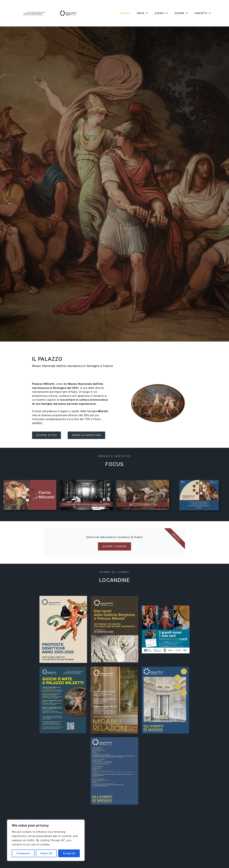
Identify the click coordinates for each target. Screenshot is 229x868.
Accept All (69, 853)
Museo (125, 13)
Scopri (181, 13)
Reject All (46, 853)
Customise (23, 853)
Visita (142, 13)
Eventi (161, 13)
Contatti (202, 13)
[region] (46, 840)
